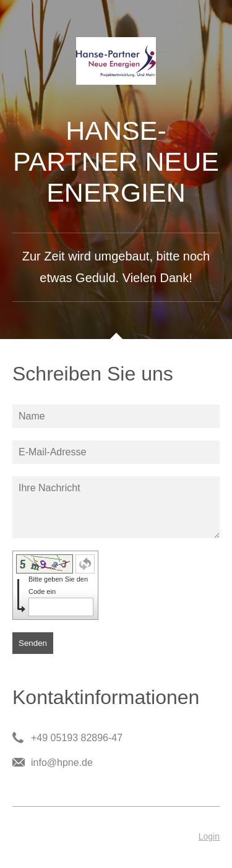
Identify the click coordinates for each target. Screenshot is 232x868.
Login (209, 836)
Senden (33, 643)
